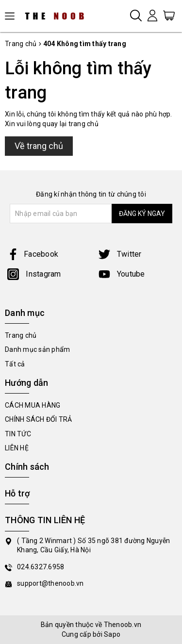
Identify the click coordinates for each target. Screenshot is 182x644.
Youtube (122, 274)
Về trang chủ (39, 146)
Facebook (33, 254)
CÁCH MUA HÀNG (33, 405)
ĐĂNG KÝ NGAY (142, 214)
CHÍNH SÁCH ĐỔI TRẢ (39, 419)
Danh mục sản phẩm (37, 349)
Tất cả (15, 364)
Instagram (34, 274)
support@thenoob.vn (50, 583)
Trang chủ (21, 335)
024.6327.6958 (41, 567)
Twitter (120, 254)
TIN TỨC (18, 434)
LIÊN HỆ (17, 448)
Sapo (112, 634)
